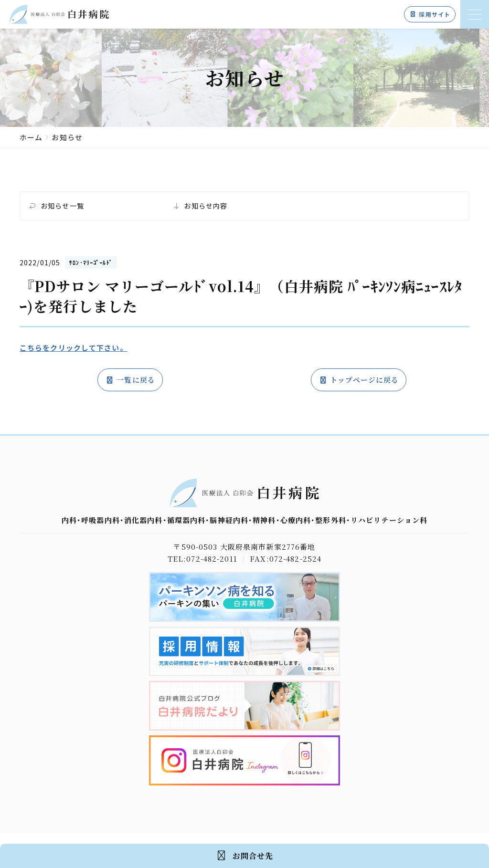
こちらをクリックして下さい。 (74, 348)
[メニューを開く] (475, 14)
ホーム (31, 137)
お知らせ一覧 (62, 206)
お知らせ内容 (206, 206)
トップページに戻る (359, 380)
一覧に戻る (130, 380)
